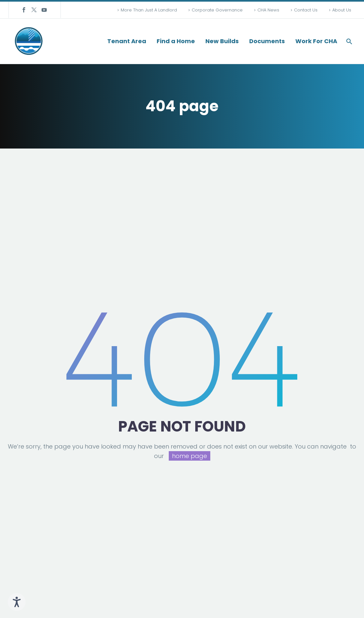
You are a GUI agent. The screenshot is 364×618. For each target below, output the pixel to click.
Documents (267, 41)
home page (190, 456)
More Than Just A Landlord (149, 10)
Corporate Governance (217, 10)
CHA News (268, 10)
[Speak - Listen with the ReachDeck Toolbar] (17, 602)
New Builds (222, 41)
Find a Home (176, 41)
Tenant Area (127, 41)
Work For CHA (316, 41)
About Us (342, 10)
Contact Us (306, 10)
